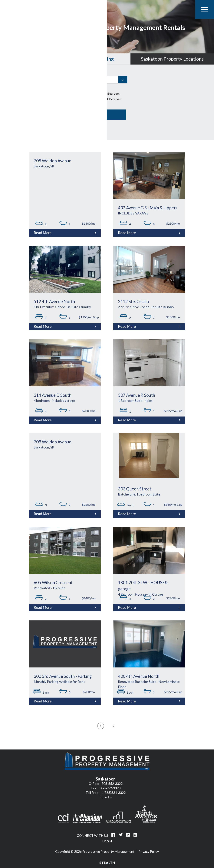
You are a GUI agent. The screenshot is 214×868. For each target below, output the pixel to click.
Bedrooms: (80, 88)
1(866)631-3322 (114, 793)
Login (107, 841)
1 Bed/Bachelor (85, 94)
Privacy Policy (149, 851)
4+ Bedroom (111, 99)
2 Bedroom (110, 94)
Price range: (14, 106)
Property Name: (17, 73)
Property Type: (16, 88)
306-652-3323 (110, 788)
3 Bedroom (82, 99)
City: (76, 73)
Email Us (106, 797)
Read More (43, 233)
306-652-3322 (112, 784)
